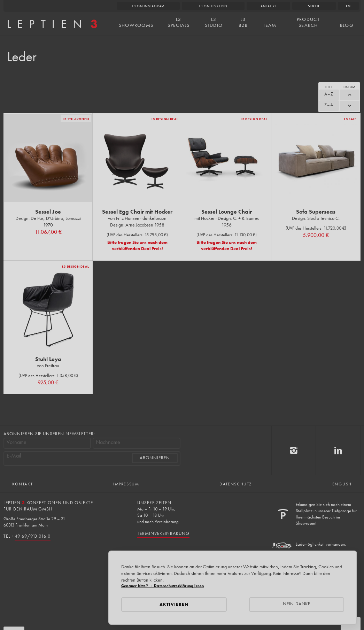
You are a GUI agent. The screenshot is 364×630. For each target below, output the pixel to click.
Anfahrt (268, 6)
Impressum (126, 484)
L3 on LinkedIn (213, 6)
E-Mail (14, 456)
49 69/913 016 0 (33, 536)
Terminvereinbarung (163, 533)
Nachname (108, 442)
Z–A (329, 105)
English (342, 484)
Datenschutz (236, 484)
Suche (314, 6)
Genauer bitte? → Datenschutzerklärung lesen (162, 586)
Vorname (17, 442)
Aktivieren (174, 604)
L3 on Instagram (149, 6)
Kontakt (22, 484)
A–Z (329, 94)
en (348, 6)
